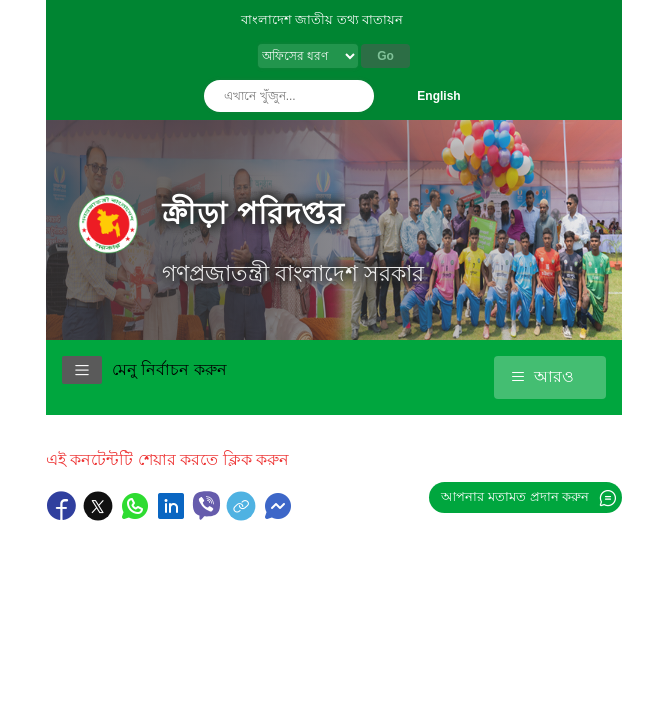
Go (385, 56)
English (438, 96)
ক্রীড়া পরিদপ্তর (253, 213)
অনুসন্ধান (354, 96)
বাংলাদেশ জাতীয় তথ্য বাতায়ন (322, 19)
